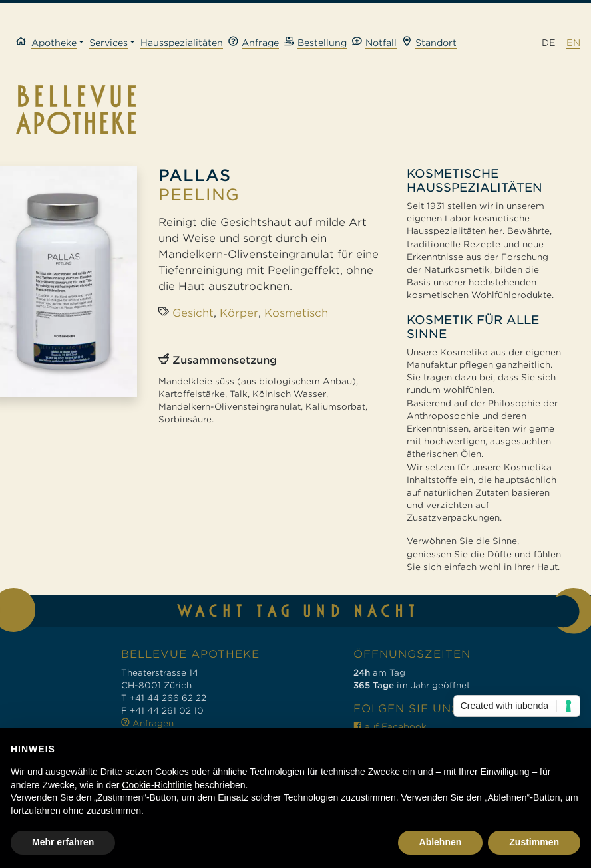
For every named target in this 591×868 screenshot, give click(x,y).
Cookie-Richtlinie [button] (157, 785)
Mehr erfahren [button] (63, 842)
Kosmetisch (296, 313)
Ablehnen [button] (441, 842)
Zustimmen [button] (534, 842)
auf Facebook (390, 727)
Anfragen (147, 723)
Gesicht (193, 313)
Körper (239, 313)
